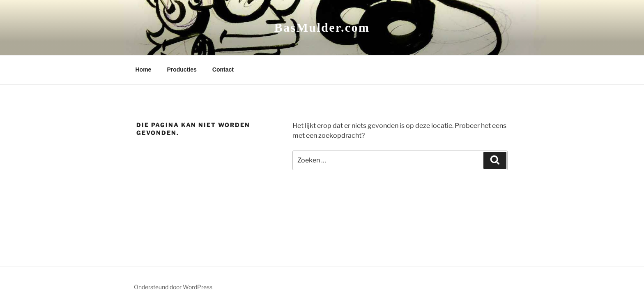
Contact (223, 70)
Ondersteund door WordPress (173, 287)
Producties (182, 70)
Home (144, 70)
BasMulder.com (322, 27)
